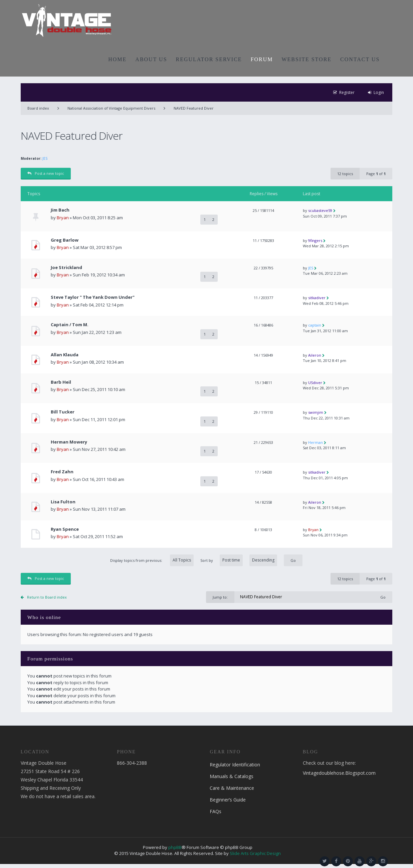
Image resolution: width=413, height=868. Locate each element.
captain (315, 325)
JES (45, 158)
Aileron (315, 355)
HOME (117, 59)
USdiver (315, 383)
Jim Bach (60, 210)
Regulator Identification (235, 765)
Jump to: (220, 597)
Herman (316, 442)
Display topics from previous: (152, 560)
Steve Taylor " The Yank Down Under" (93, 297)
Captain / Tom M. (70, 325)
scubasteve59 (320, 210)
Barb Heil (61, 382)
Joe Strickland (66, 268)
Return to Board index (47, 597)
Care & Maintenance (232, 788)
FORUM (262, 59)
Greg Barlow (65, 240)
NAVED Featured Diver (194, 108)
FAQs (216, 811)
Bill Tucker (63, 412)
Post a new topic (46, 173)
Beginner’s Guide (228, 800)
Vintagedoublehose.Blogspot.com (339, 773)
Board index (38, 108)
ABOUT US (151, 59)
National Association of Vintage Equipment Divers (111, 108)
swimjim (316, 412)
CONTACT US (360, 59)
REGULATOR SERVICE (209, 59)
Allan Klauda (65, 355)
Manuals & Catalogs (232, 776)
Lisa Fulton (63, 502)
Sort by (239, 560)
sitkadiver (317, 298)
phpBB (175, 847)
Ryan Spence (65, 529)
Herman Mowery (69, 442)
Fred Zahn (62, 472)
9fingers (315, 240)
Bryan (63, 218)
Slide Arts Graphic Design (255, 853)
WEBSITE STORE (306, 59)
